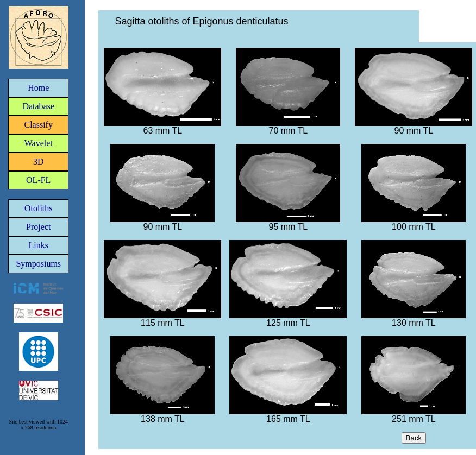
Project (38, 227)
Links (39, 245)
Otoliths (39, 208)
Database (38, 106)
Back (414, 438)
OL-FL (38, 180)
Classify (39, 125)
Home (38, 88)
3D (39, 162)
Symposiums (38, 264)
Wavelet (39, 143)
